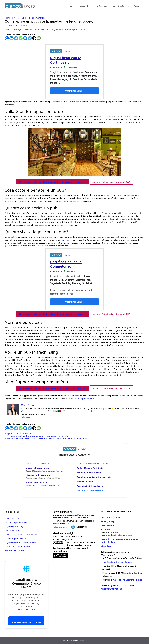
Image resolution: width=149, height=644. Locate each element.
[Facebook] (7, 38)
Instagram (32, 417)
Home (7, 18)
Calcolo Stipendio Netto (16, 538)
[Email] (39, 38)
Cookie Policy (107, 525)
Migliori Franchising (14, 526)
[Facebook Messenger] (25, 38)
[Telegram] (16, 38)
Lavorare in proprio (21, 18)
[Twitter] (30, 38)
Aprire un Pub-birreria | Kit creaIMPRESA (111, 182)
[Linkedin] (11, 38)
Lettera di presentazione (28, 534)
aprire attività (38, 18)
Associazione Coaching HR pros (128, 580)
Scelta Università (12, 519)
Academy (140, 6)
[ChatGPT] (34, 38)
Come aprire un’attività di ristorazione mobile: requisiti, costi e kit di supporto (38, 436)
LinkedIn (25, 417)
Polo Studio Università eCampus (117, 562)
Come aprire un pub (84, 399)
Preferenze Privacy (109, 529)
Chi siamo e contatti (111, 517)
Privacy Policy (108, 521)
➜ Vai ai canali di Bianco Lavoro (26, 622)
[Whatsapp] (21, 38)
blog (73, 6)
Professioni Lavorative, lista (17, 546)
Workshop (106, 546)
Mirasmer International (112, 589)
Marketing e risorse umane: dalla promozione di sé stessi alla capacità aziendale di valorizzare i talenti (47, 438)
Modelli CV (10, 534)
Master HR (84, 6)
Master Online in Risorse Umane (117, 535)
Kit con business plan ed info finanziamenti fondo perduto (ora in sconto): (53, 182)
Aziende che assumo (14, 550)
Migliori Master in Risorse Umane (20, 542)
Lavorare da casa (12, 530)
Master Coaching (100, 6)
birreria (65, 240)
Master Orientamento (120, 6)
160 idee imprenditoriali (16, 523)
